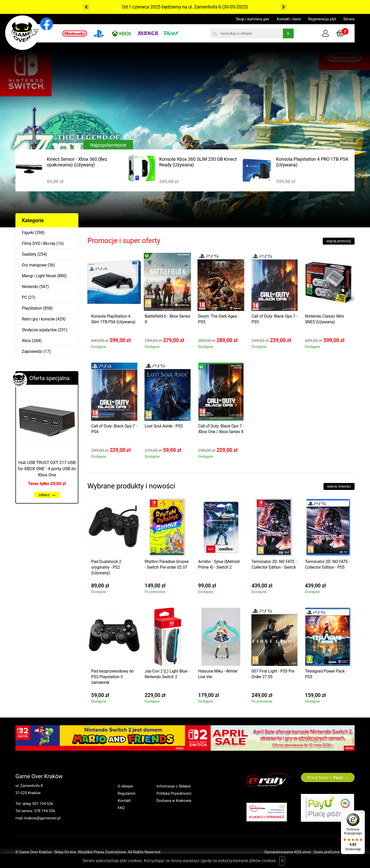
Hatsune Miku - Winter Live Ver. (218, 674)
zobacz (47, 495)
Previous (86, 7)
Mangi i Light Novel (39, 276)
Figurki (28, 233)
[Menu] (362, 813)
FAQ (121, 808)
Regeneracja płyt (322, 19)
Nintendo (30, 287)
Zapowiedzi (32, 351)
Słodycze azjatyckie (39, 330)
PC (24, 297)
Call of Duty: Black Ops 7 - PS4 (114, 429)
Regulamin (127, 793)
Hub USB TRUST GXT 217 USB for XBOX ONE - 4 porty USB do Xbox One (47, 469)
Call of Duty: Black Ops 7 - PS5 (274, 319)
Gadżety (29, 254)
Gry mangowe (34, 265)
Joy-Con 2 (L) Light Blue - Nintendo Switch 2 (167, 674)
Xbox (26, 341)
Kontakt (124, 801)
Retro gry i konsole (38, 319)
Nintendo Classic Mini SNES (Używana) (325, 319)
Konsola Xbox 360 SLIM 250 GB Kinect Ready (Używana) (198, 162)
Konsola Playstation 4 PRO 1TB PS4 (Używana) (312, 162)
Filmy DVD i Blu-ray (39, 243)
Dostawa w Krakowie (174, 801)
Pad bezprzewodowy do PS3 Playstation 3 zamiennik (113, 677)
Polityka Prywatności (174, 793)
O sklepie (125, 786)
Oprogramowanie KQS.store (288, 852)
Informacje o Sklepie (174, 786)
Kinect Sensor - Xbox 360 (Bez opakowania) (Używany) (77, 162)
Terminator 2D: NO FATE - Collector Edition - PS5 (328, 564)
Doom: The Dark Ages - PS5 (219, 319)
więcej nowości (339, 486)
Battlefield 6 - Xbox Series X (167, 319)
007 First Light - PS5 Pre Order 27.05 (273, 674)
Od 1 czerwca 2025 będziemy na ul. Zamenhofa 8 (172, 7)
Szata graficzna (334, 852)
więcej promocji (339, 241)
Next (284, 7)
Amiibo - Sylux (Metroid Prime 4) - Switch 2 (219, 564)
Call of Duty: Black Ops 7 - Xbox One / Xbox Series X (221, 429)
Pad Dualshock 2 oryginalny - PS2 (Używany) (106, 567)
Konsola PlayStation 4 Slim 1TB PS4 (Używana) (113, 319)
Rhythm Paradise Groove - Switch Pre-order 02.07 (167, 564)
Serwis (349, 19)
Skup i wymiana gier (253, 19)
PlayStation (32, 308)
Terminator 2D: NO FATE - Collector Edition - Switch (274, 564)
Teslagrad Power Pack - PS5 (326, 674)
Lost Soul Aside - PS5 (164, 426)
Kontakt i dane (289, 19)
